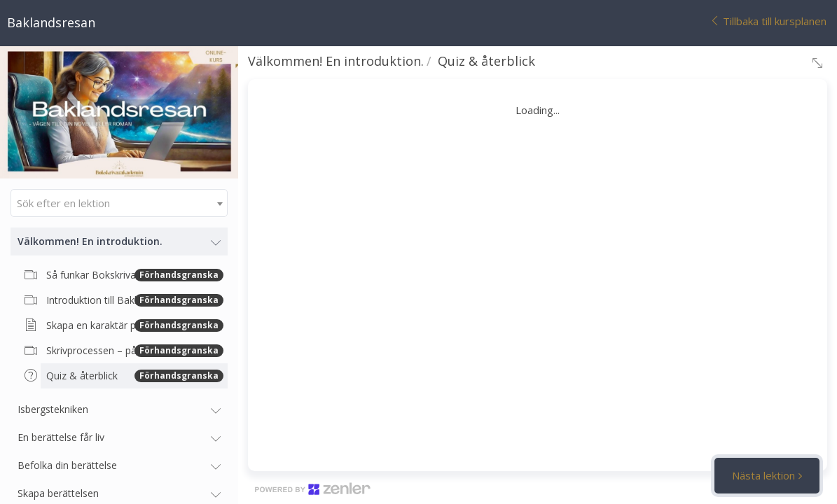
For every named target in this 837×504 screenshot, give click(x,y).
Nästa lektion (763, 475)
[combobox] (119, 203)
